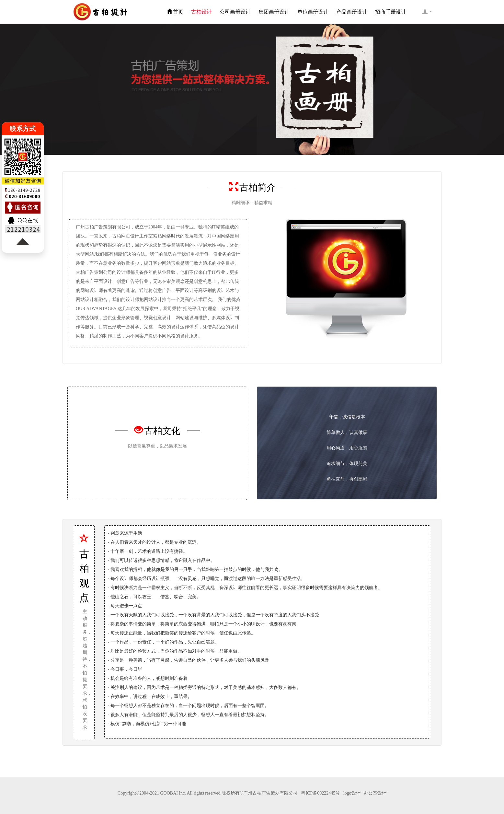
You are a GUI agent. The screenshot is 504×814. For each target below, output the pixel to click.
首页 (175, 12)
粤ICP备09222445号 (320, 793)
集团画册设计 (274, 12)
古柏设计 (201, 12)
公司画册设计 (235, 12)
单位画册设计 (313, 12)
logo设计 (352, 793)
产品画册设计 (352, 12)
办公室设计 (375, 793)
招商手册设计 (391, 12)
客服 (427, 12)
